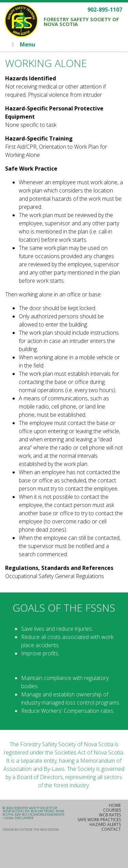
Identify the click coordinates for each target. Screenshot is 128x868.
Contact (111, 829)
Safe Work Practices (99, 820)
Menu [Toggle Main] (22, 44)
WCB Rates (110, 815)
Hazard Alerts (105, 824)
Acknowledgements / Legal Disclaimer (33, 816)
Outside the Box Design (39, 830)
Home (115, 805)
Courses (112, 810)
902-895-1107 (105, 10)
